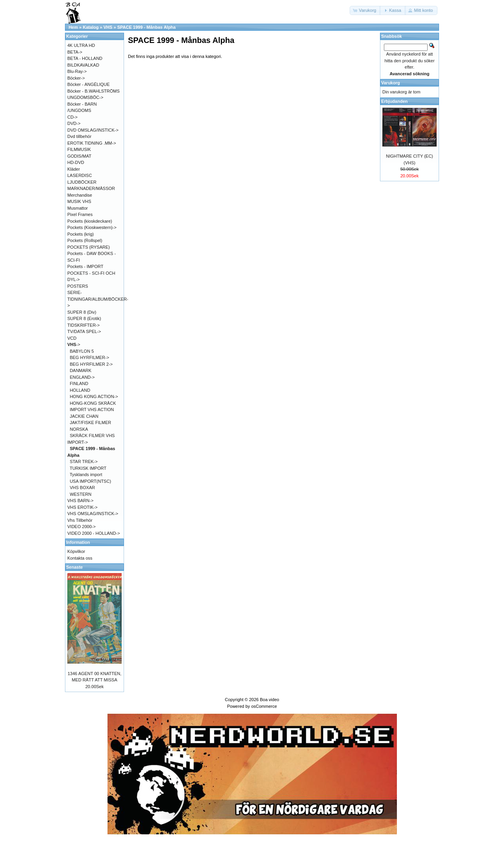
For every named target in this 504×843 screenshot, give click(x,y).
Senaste (74, 567)
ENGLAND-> (82, 377)
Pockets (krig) (81, 234)
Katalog (91, 27)
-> (74, 344)
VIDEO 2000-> (82, 527)
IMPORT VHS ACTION (92, 409)
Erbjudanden (394, 101)
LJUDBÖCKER (82, 182)
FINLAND (79, 383)
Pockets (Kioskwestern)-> (92, 227)
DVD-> (74, 123)
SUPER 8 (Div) (82, 312)
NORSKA (79, 429)
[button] (365, 10)
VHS (108, 27)
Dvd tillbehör (79, 136)
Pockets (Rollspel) (85, 240)
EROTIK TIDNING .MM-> (92, 143)
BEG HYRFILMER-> (89, 357)
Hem (73, 27)
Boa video (270, 700)
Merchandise (80, 195)
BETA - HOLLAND (85, 58)
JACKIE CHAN (84, 416)
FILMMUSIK (79, 149)
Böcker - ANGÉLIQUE (89, 84)
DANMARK (81, 370)
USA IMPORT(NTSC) (90, 481)
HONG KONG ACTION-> (94, 396)
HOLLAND (80, 390)
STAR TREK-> (84, 462)
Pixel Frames (80, 214)
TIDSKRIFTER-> (83, 325)
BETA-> (75, 52)
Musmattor (78, 208)
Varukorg (391, 83)
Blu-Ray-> (77, 71)
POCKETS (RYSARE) (89, 247)
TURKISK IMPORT (88, 468)
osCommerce (264, 706)
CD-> (72, 117)
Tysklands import (86, 475)
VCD (72, 338)
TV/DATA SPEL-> (84, 331)
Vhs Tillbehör (80, 520)
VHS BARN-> (80, 501)
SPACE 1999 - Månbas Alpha (147, 27)
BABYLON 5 (82, 351)
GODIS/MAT (79, 156)
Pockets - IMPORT (85, 266)
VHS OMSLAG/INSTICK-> (93, 514)
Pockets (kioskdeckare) (90, 221)
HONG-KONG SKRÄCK (93, 403)
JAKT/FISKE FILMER (90, 422)
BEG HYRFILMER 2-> (91, 364)
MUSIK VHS (79, 201)
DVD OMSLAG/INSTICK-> (93, 130)
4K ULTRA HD (81, 45)
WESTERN (81, 494)
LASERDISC (80, 175)
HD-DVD (76, 162)
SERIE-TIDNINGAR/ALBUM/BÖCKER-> (98, 299)
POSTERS (78, 286)
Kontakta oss (80, 558)
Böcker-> (76, 78)
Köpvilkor (76, 551)
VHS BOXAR (82, 488)
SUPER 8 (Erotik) (84, 318)
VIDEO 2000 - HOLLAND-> (94, 533)
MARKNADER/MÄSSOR (91, 188)
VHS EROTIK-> (82, 507)
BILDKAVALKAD (83, 65)
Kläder (74, 169)
